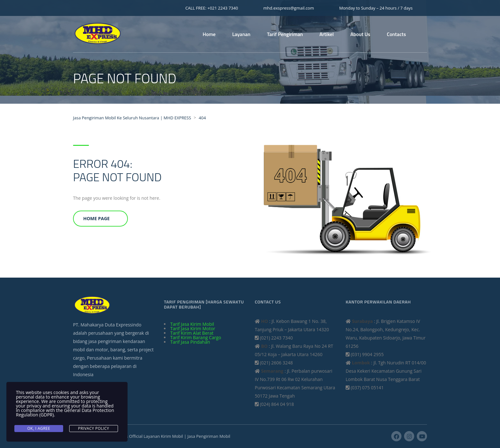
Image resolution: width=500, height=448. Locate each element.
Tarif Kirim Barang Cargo (196, 337)
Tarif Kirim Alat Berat (192, 333)
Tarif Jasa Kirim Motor (193, 329)
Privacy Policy (94, 428)
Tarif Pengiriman (285, 34)
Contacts (396, 34)
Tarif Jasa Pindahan (190, 342)
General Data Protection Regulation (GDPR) (65, 412)
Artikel (327, 34)
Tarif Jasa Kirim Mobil (192, 324)
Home (209, 34)
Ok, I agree (39, 428)
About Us (360, 34)
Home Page (96, 218)
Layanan (241, 34)
